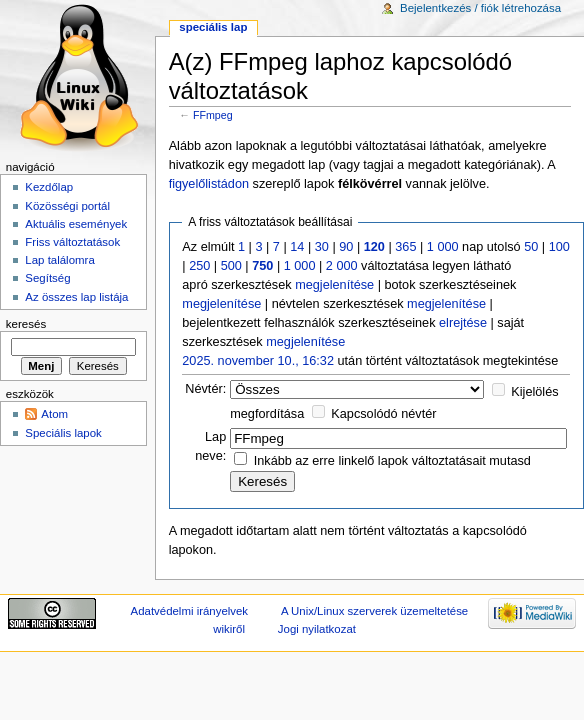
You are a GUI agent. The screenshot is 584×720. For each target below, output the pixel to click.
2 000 (342, 266)
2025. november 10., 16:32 (258, 361)
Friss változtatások (72, 242)
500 (231, 266)
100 (559, 247)
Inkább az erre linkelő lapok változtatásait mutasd (392, 461)
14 (297, 247)
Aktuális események (76, 224)
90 (346, 247)
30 (322, 247)
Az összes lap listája (76, 297)
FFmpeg (213, 115)
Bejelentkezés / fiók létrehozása (480, 8)
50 (531, 247)
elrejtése (463, 323)
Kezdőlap (49, 187)
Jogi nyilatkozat (317, 629)
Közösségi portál (67, 206)
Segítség (47, 278)
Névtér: (205, 389)
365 (405, 247)
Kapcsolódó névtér (383, 414)
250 (199, 266)
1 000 (443, 247)
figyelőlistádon (209, 184)
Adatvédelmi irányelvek (189, 611)
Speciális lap (213, 27)
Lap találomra (59, 260)
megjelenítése (334, 285)
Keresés (26, 324)
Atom (54, 414)
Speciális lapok (63, 433)
